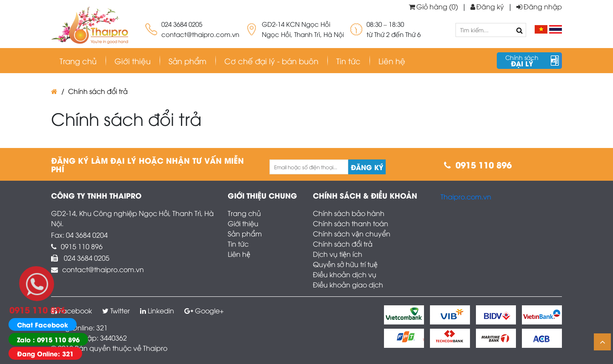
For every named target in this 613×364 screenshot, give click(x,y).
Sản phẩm (245, 233)
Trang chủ (244, 213)
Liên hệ (239, 254)
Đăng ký (487, 6)
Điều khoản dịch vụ (345, 274)
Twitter (116, 310)
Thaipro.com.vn (466, 196)
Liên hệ (392, 61)
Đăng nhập (539, 6)
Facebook (72, 310)
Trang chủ (78, 61)
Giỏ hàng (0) (433, 6)
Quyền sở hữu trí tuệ (345, 264)
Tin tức (348, 61)
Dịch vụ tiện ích (338, 254)
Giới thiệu (133, 61)
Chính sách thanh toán (351, 223)
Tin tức (238, 244)
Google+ (204, 310)
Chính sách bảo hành (349, 213)
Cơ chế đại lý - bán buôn (271, 61)
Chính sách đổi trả (98, 91)
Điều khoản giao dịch (348, 284)
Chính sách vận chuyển (352, 233)
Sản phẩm (188, 61)
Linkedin (157, 310)
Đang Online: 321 (45, 353)
